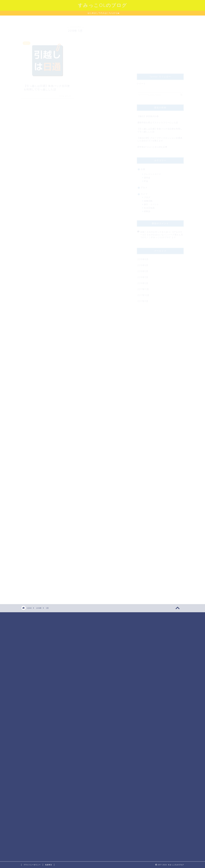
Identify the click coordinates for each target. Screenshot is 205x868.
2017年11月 (143, 288)
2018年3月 (143, 276)
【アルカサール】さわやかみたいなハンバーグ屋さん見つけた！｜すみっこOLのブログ (162, 233)
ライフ (144, 193)
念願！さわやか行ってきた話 (154, 231)
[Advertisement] (161, 45)
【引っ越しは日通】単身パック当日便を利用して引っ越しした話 (160, 129)
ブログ (147, 196)
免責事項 (49, 865)
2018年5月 (143, 270)
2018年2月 (143, 282)
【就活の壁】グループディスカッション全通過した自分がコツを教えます (160, 138)
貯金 (146, 180)
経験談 (147, 210)
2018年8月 (143, 258)
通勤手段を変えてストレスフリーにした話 (158, 121)
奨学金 (147, 176)
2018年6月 (143, 264)
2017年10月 (143, 294)
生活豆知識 (149, 207)
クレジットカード (153, 173)
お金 (143, 168)
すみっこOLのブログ (102, 5)
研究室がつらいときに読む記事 (152, 146)
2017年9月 (143, 300)
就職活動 (148, 200)
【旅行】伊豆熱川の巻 (148, 115)
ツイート (141, 82)
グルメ (144, 186)
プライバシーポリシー (32, 865)
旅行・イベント (151, 203)
